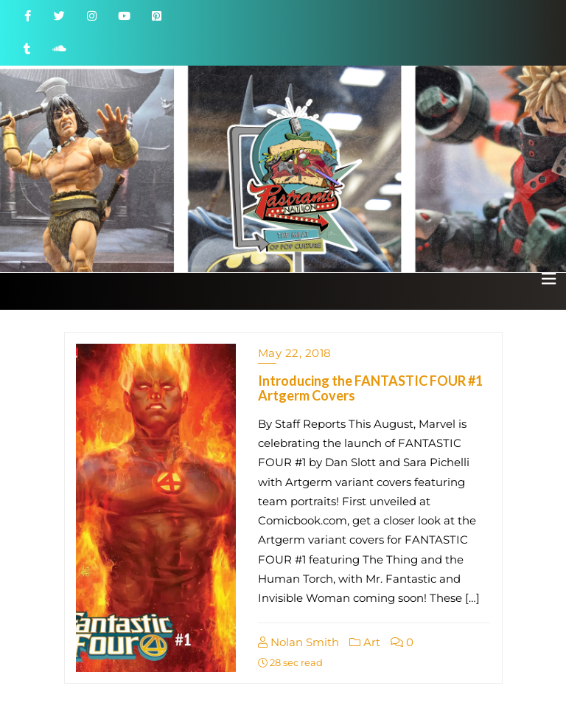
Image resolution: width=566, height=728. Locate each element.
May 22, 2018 (295, 353)
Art (365, 642)
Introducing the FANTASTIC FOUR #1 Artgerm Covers (370, 388)
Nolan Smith (298, 642)
